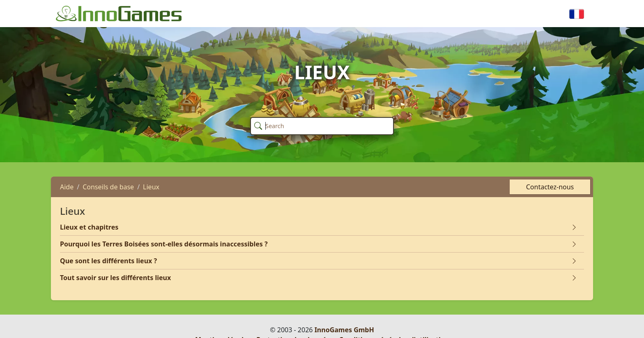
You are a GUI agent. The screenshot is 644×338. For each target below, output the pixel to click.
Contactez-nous (550, 187)
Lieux (151, 187)
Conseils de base (108, 187)
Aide (67, 187)
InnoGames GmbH (344, 330)
